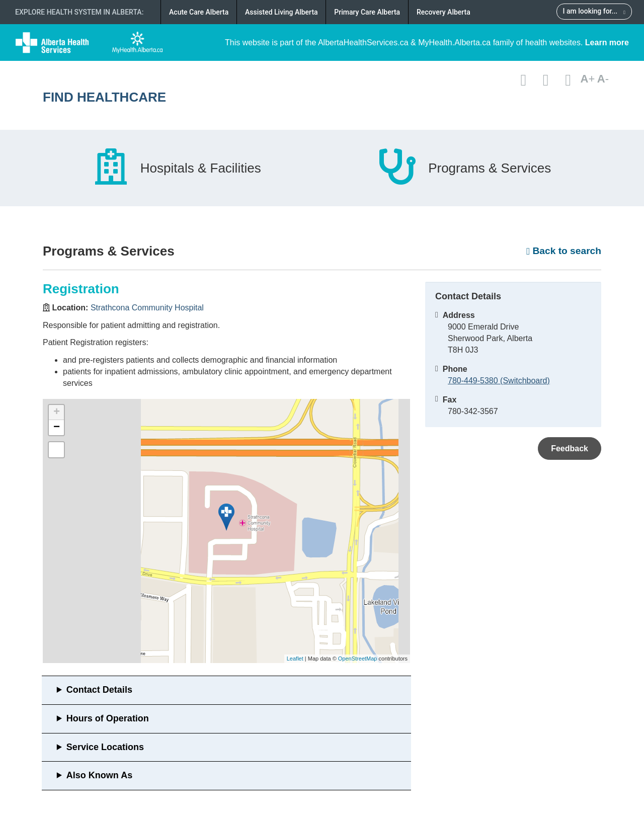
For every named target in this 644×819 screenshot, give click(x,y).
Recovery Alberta (444, 12)
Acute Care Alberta (199, 12)
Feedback (570, 448)
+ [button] (57, 413)
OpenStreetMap (358, 659)
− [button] (57, 428)
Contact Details (99, 690)
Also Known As (99, 775)
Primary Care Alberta (367, 12)
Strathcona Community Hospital (147, 308)
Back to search (564, 251)
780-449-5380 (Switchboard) (499, 381)
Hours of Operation (108, 718)
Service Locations (105, 747)
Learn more (607, 43)
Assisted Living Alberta (281, 12)
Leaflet (295, 659)
